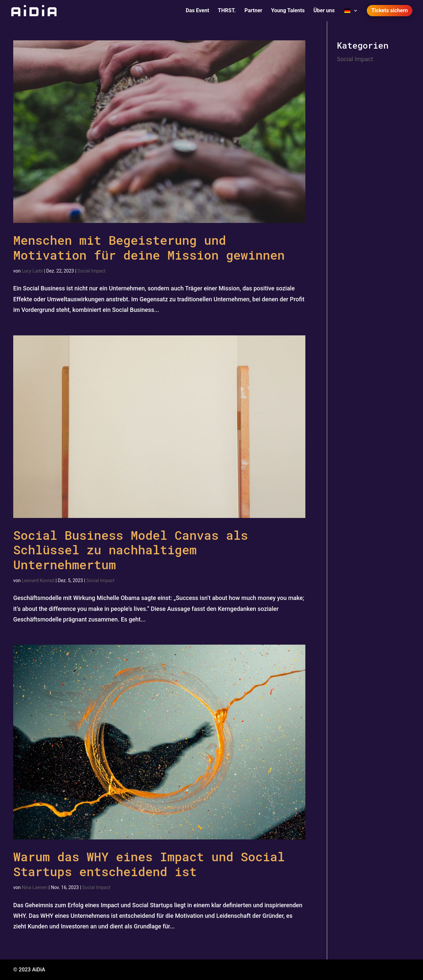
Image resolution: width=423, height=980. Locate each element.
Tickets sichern (390, 10)
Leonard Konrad (38, 580)
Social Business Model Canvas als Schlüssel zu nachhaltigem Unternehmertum (131, 550)
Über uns (324, 11)
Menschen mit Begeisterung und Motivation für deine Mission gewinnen (149, 247)
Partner (253, 11)
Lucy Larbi (32, 271)
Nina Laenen (35, 887)
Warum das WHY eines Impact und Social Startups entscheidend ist (149, 864)
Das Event (197, 11)
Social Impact (91, 271)
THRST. (227, 11)
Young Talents (288, 11)
